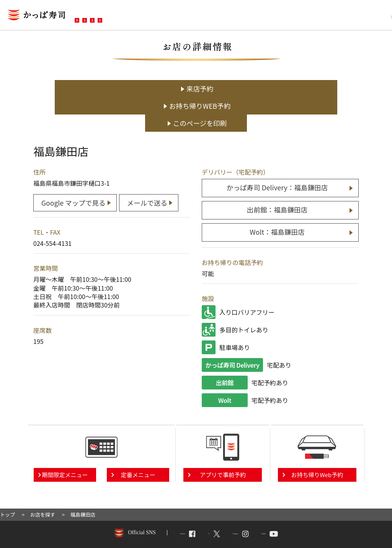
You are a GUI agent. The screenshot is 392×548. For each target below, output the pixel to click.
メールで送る (150, 165)
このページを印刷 (310, 89)
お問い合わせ (229, 16)
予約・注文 (181, 16)
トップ (7, 478)
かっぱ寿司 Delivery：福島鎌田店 (277, 153)
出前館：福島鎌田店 (277, 174)
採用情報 (366, 17)
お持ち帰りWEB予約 (200, 89)
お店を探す (97, 16)
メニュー (139, 16)
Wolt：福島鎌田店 (277, 195)
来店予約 (89, 89)
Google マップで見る (73, 165)
